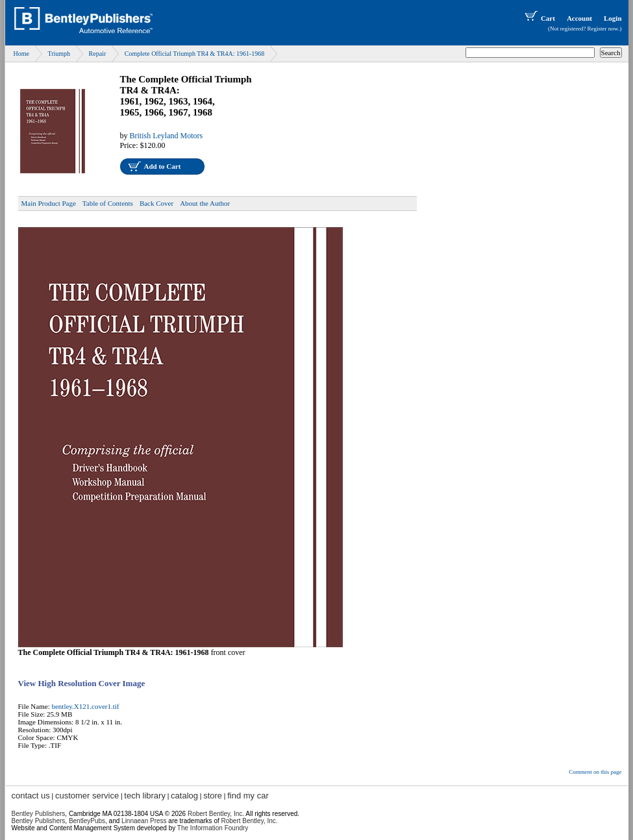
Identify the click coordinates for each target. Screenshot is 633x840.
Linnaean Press (144, 821)
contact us (31, 796)
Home (21, 54)
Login (613, 18)
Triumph (59, 54)
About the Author (205, 203)
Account (579, 18)
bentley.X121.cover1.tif (85, 706)
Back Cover (156, 203)
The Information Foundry (213, 828)
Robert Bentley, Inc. (250, 821)
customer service (87, 796)
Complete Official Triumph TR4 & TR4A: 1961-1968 (195, 54)
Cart (539, 18)
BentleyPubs (87, 821)
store (213, 796)
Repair (98, 54)
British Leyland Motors (167, 136)
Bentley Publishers (39, 814)
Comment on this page (595, 772)
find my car (248, 796)
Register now (603, 29)
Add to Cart (163, 166)
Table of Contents (108, 203)
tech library (145, 796)
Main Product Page (49, 203)
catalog (184, 796)
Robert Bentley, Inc (215, 814)
